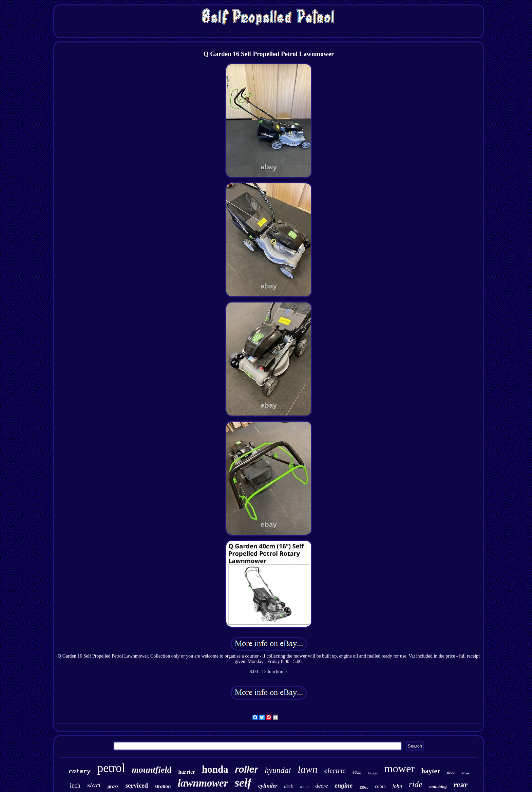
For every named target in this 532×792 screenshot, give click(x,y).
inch (75, 786)
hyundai (278, 770)
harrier (187, 772)
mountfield (151, 770)
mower (400, 769)
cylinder (268, 786)
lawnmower (203, 783)
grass (113, 786)
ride (416, 784)
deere (321, 786)
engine (344, 785)
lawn (307, 769)
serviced (137, 785)
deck (289, 786)
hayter (431, 771)
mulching (438, 786)
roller (247, 770)
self (243, 783)
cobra (380, 786)
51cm (465, 773)
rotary (80, 772)
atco (451, 772)
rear (461, 785)
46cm (357, 772)
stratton (163, 786)
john (397, 786)
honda (215, 769)
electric (335, 771)
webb (304, 787)
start (94, 785)
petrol (111, 768)
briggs (373, 773)
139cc (364, 787)
